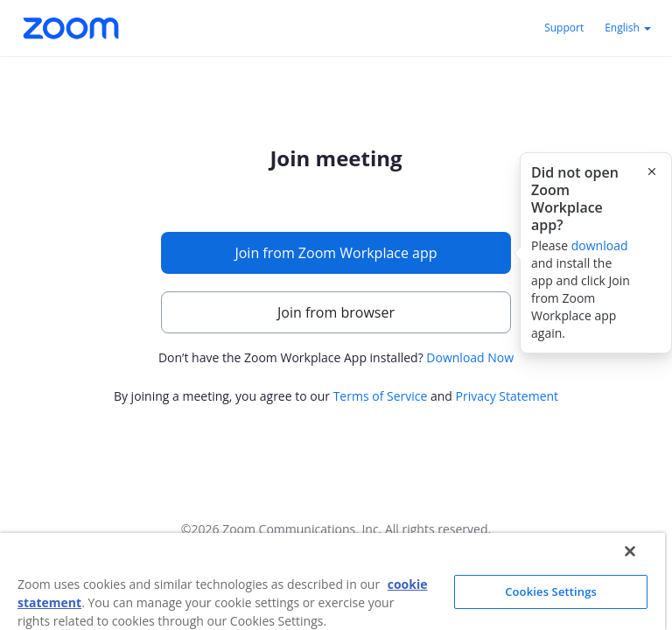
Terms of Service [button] (381, 396)
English (628, 28)
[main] (336, 277)
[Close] (630, 551)
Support (564, 28)
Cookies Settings (551, 591)
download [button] (600, 245)
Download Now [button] (470, 357)
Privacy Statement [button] (507, 396)
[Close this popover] (652, 171)
